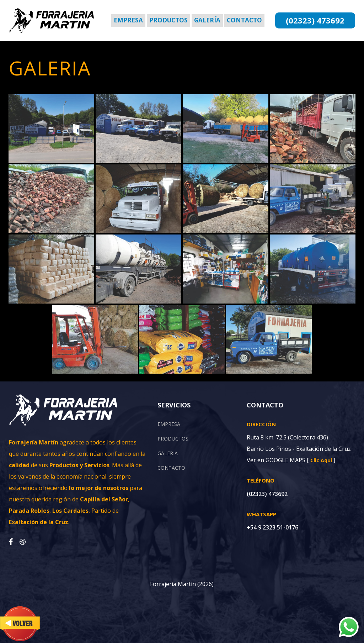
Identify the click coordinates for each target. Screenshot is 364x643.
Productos (168, 20)
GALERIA (168, 453)
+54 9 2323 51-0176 (272, 527)
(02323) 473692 (315, 20)
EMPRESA (169, 424)
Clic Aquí (321, 460)
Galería (207, 20)
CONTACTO (171, 468)
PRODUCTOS (173, 439)
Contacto (244, 20)
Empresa (128, 20)
